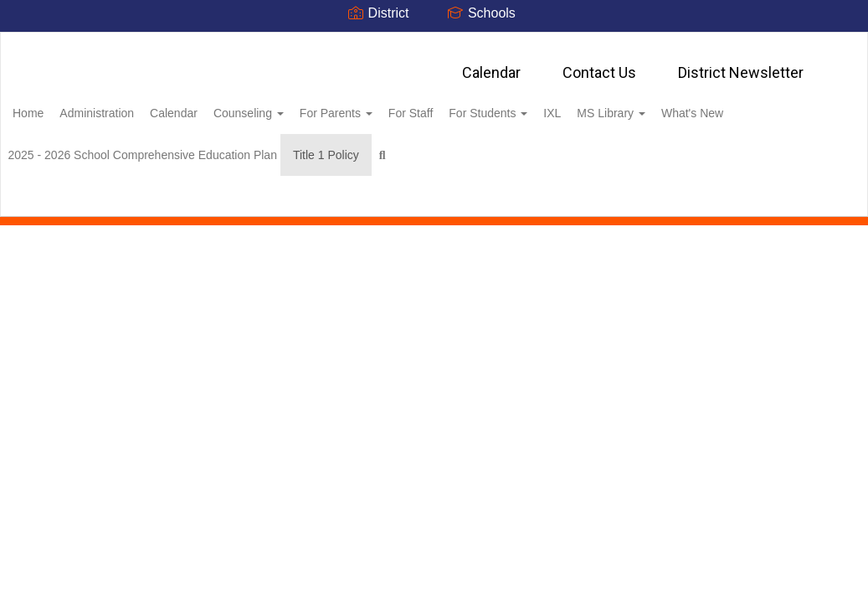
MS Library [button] (711, 105)
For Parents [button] (399, 105)
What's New (69, 147)
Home (54, 105)
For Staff (483, 105)
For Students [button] (569, 105)
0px (806, 201)
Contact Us (599, 64)
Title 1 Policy (453, 147)
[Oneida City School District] (434, 43)
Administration (132, 105)
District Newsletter (741, 64)
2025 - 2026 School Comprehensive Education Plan (260, 147)
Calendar (491, 64)
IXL (642, 105)
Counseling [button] (302, 105)
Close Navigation (595, 153)
